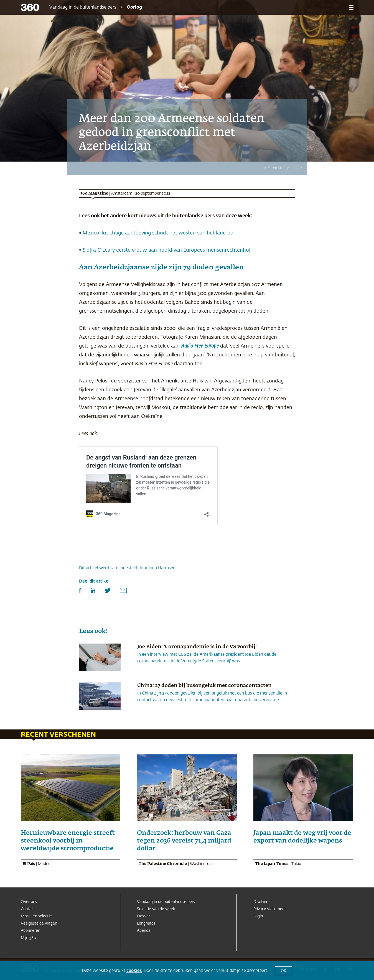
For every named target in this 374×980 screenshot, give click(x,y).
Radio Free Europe (200, 346)
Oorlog (134, 7)
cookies (134, 971)
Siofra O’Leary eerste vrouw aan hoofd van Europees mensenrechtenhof (167, 250)
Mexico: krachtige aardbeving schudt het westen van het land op (158, 233)
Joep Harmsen (162, 568)
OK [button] (283, 971)
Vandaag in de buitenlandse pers (83, 7)
